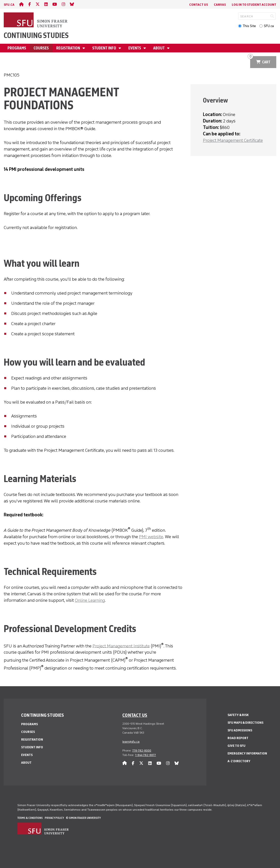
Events (135, 48)
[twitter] (38, 4)
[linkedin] (46, 4)
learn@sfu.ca (131, 742)
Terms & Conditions (30, 818)
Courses (41, 48)
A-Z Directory (239, 761)
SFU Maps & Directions (245, 723)
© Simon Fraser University (83, 818)
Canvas (220, 5)
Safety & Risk (238, 715)
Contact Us (199, 5)
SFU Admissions (240, 730)
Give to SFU (236, 746)
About (159, 48)
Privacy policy (54, 818)
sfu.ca (9, 5)
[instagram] (63, 4)
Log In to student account (254, 5)
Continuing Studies (36, 35)
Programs (17, 48)
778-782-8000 (142, 751)
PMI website (151, 537)
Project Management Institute (121, 646)
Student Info (105, 48)
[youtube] (55, 4)
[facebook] (30, 4)
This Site (249, 26)
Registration (69, 48)
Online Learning (90, 600)
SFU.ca (269, 26)
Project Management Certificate (233, 140)
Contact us (135, 715)
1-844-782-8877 (145, 755)
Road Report (238, 738)
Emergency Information (247, 753)
